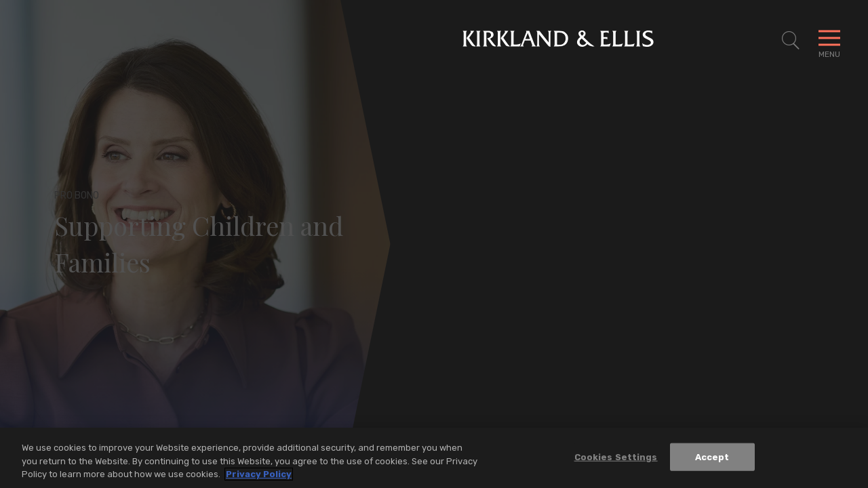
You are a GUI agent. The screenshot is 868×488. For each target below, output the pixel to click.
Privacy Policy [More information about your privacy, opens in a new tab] (259, 477)
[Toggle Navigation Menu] (829, 41)
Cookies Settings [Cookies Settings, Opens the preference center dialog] (616, 459)
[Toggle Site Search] (791, 41)
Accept (712, 459)
